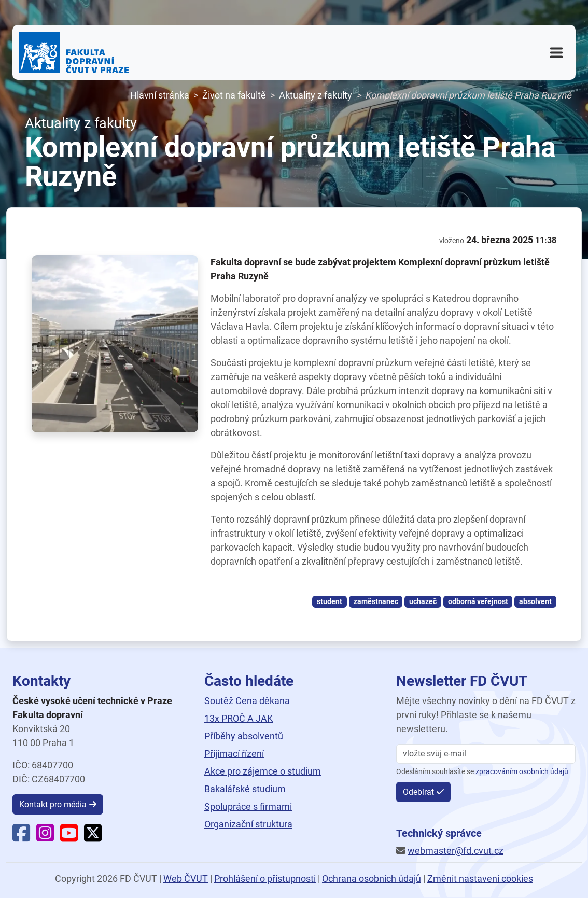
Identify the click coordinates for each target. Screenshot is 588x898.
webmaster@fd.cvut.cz (456, 851)
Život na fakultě (234, 95)
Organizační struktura (248, 824)
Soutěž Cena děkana (247, 701)
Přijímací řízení (234, 754)
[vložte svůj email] (486, 754)
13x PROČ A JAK (239, 718)
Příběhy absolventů (244, 736)
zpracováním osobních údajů (522, 772)
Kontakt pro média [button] (53, 804)
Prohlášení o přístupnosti (265, 879)
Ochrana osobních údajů (372, 879)
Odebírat (418, 792)
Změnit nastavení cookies (480, 879)
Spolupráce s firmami (248, 806)
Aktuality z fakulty (316, 95)
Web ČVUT (186, 879)
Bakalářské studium (245, 789)
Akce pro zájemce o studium (263, 771)
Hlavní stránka (160, 95)
